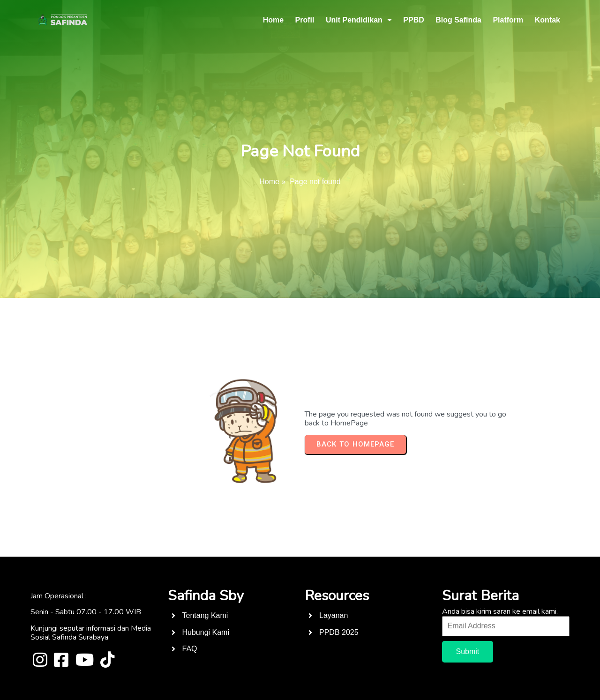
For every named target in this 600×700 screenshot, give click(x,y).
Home (269, 182)
